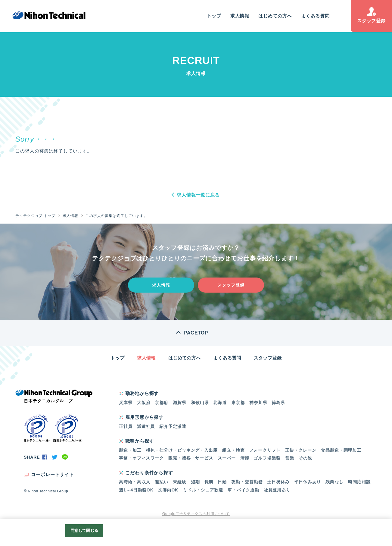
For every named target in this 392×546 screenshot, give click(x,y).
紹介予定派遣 (173, 426)
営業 (290, 458)
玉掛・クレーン (301, 450)
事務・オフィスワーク (141, 458)
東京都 (238, 403)
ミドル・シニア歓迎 (203, 490)
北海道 (220, 403)
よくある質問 (315, 16)
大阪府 (144, 403)
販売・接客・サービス (191, 458)
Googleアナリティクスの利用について (196, 514)
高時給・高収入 (135, 482)
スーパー (227, 458)
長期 (209, 482)
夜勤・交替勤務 (247, 482)
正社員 (126, 426)
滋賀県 (180, 403)
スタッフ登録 (371, 15)
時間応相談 (359, 482)
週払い (162, 482)
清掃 (245, 458)
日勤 (222, 482)
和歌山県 (200, 403)
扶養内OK (168, 490)
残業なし (334, 482)
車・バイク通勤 (243, 490)
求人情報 (240, 16)
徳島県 (278, 403)
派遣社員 (146, 426)
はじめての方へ (275, 16)
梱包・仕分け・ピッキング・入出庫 (182, 450)
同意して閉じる (84, 530)
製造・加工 (130, 450)
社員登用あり (277, 490)
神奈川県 (258, 403)
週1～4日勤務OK (136, 490)
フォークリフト (265, 450)
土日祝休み (278, 482)
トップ (214, 16)
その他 (305, 458)
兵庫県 (126, 403)
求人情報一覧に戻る (198, 195)
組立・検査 (233, 450)
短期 (195, 482)
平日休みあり (308, 482)
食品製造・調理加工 (341, 450)
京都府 (162, 403)
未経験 (180, 482)
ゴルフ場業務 (267, 458)
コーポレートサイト (53, 474)
